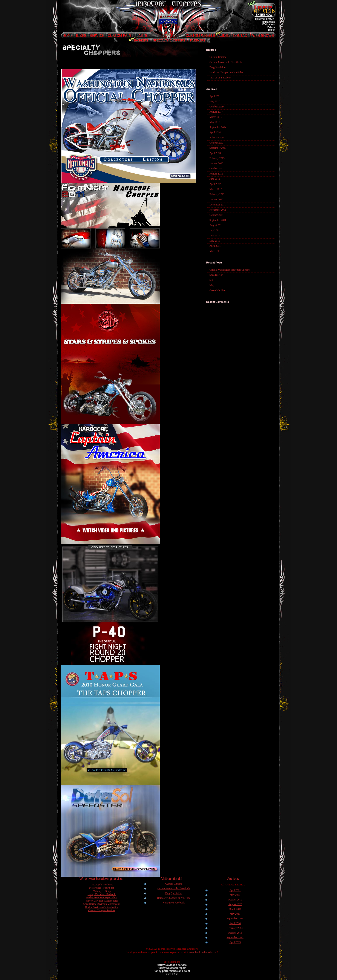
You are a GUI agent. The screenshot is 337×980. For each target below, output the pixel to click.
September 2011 (218, 220)
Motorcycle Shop (102, 891)
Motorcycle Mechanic (102, 885)
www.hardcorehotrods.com (203, 952)
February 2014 (217, 138)
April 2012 (215, 184)
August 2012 (216, 174)
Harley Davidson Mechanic (102, 894)
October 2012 (217, 168)
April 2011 (215, 246)
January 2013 (216, 163)
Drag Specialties (218, 67)
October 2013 (217, 143)
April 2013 (215, 153)
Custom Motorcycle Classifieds (226, 62)
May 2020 (215, 101)
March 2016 (216, 117)
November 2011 (218, 210)
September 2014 (218, 127)
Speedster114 (216, 275)
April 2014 (215, 132)
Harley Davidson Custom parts (102, 901)
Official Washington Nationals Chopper (230, 270)
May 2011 (215, 241)
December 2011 (218, 205)
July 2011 (215, 230)
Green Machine (218, 290)
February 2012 (217, 194)
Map (212, 285)
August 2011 (216, 225)
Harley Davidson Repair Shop (102, 897)
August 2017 (216, 112)
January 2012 (216, 199)
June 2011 (215, 236)
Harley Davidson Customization (102, 907)
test (211, 280)
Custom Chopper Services (102, 910)
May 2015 (215, 122)
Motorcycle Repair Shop (102, 888)
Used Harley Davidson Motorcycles (102, 904)
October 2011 (217, 215)
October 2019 (217, 107)
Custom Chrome (218, 57)
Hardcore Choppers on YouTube (226, 72)
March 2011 (216, 251)
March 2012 (216, 189)
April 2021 (215, 96)
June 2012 (215, 179)
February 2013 (217, 158)
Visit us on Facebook (220, 78)
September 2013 (218, 148)
